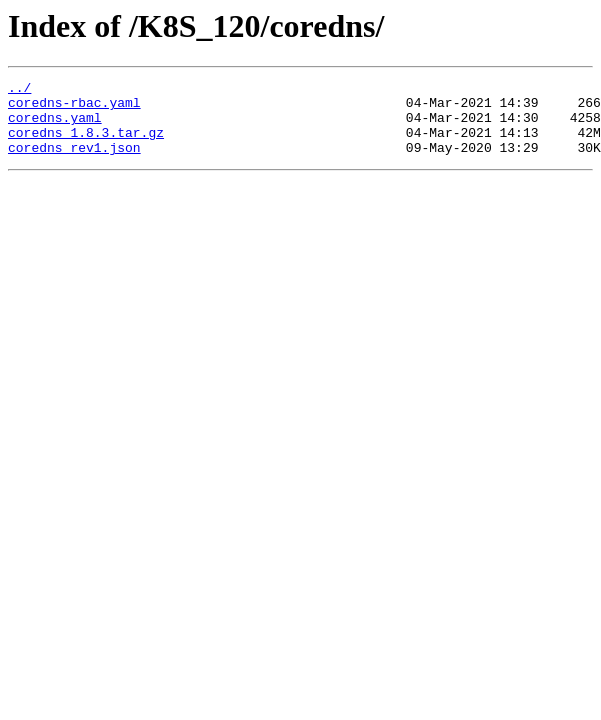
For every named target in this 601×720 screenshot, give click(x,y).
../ (19, 90)
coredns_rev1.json (74, 162)
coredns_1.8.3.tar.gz (86, 144)
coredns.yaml (55, 126)
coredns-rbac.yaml (74, 108)
